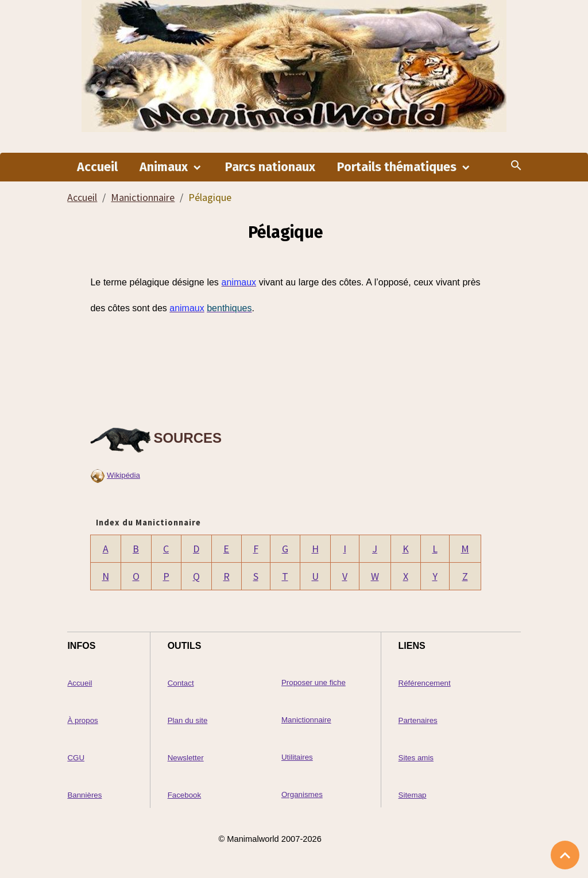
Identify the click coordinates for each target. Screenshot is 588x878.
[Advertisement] (285, 369)
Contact (181, 683)
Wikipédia (123, 475)
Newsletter (186, 758)
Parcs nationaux (270, 167)
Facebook (185, 795)
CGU (76, 758)
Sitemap (413, 795)
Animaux (165, 167)
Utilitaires (297, 757)
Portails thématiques (398, 167)
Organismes (302, 794)
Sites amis (416, 758)
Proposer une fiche (314, 682)
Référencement (425, 683)
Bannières (84, 795)
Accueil (97, 167)
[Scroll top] (565, 855)
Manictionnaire (143, 197)
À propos (82, 720)
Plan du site (188, 720)
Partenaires (418, 720)
